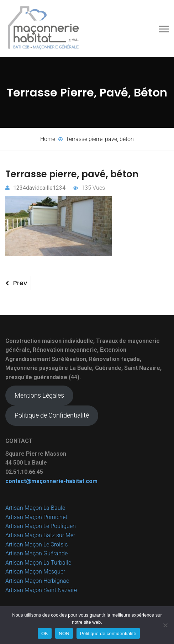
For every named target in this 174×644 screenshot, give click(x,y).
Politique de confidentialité (108, 633)
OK (45, 633)
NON (64, 633)
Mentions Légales (39, 395)
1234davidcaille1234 (35, 188)
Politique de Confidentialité (52, 415)
